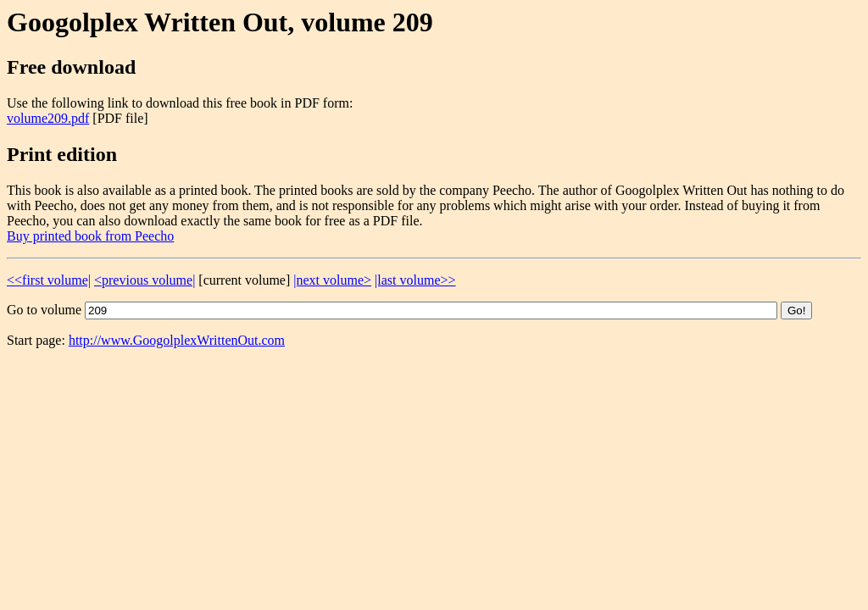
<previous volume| (145, 280)
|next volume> (332, 280)
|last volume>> (415, 280)
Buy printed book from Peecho (90, 236)
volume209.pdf (48, 118)
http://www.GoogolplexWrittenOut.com (177, 340)
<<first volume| (49, 280)
